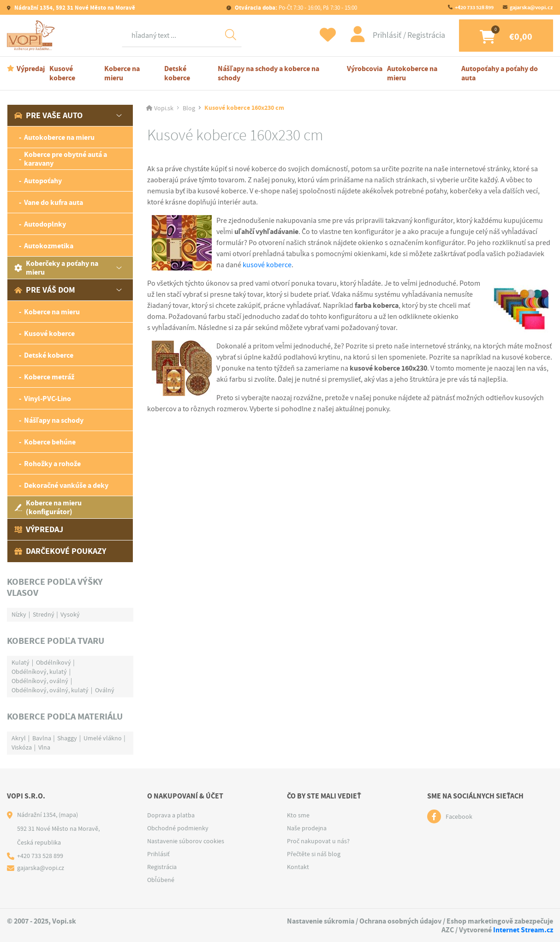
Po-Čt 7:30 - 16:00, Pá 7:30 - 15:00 (295, 8)
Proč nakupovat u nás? (318, 841)
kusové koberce (267, 265)
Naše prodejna (307, 828)
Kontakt (298, 867)
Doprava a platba (171, 815)
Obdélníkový (54, 662)
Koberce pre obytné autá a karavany (66, 159)
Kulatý (21, 662)
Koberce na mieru (122, 73)
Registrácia (426, 35)
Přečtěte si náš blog (314, 854)
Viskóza (22, 747)
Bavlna (42, 738)
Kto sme (298, 815)
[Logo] (32, 36)
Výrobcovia (365, 69)
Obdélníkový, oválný (40, 681)
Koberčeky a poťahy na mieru (56, 268)
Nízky (19, 614)
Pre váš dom (45, 290)
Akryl (19, 738)
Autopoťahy (43, 181)
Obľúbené (161, 880)
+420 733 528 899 (474, 7)
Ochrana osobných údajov (400, 921)
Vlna (44, 747)
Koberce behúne (50, 442)
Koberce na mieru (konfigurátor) (48, 507)
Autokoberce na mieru (412, 73)
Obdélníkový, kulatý (39, 672)
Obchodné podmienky (178, 828)
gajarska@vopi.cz (531, 7)
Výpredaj (31, 69)
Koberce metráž (49, 377)
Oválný (105, 690)
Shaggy (67, 738)
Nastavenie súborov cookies (186, 841)
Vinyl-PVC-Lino (48, 399)
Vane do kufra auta (54, 202)
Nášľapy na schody (54, 420)
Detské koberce (177, 73)
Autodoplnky (45, 224)
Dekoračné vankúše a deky (66, 485)
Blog (189, 108)
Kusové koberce (62, 73)
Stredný (44, 614)
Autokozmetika (49, 246)
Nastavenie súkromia (321, 921)
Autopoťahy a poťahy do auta (500, 73)
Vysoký (70, 614)
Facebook (459, 816)
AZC (448, 930)
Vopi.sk (164, 108)
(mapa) (68, 815)
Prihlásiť (388, 35)
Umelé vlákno (103, 738)
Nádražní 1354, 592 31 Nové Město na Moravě (74, 8)
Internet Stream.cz (523, 930)
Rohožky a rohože (52, 464)
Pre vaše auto (48, 115)
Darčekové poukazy (60, 551)
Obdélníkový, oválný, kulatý (50, 690)
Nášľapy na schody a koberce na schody (268, 73)
